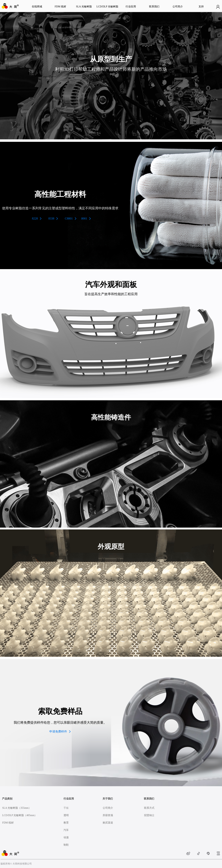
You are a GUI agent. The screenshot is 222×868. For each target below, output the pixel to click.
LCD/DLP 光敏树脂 (107, 7)
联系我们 (154, 7)
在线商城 (37, 7)
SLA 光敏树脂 (84, 7)
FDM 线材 (60, 7)
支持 (201, 7)
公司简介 (178, 7)
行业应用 (131, 7)
